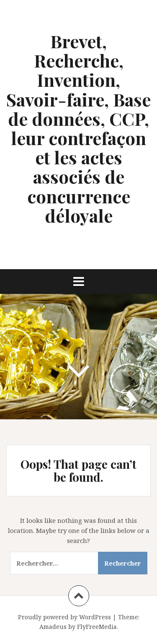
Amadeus (53, 627)
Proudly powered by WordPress (64, 617)
